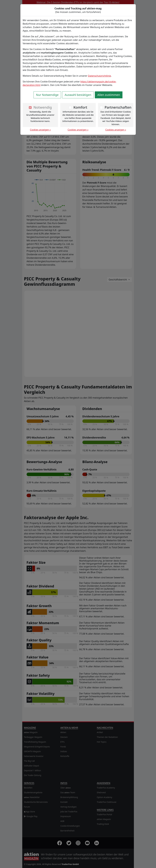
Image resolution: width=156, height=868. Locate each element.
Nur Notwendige (47, 95)
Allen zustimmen (109, 95)
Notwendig (43, 107)
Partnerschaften (118, 107)
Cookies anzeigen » (40, 130)
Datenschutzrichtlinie (99, 76)
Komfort (80, 107)
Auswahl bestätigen (78, 95)
